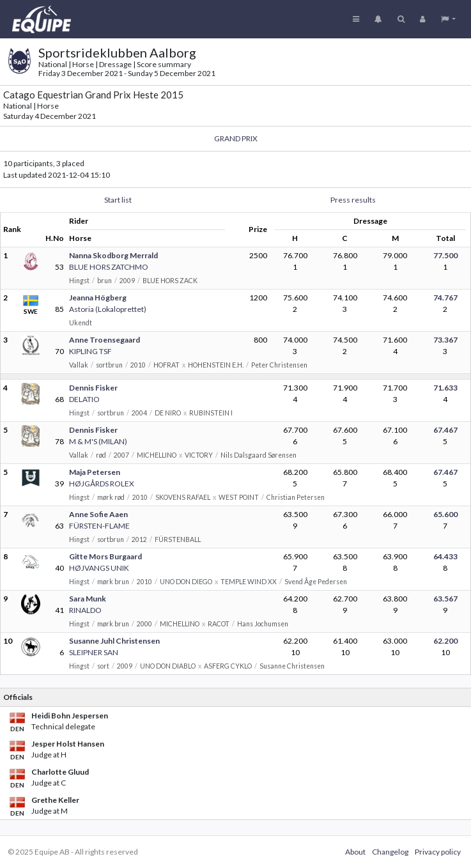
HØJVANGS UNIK (99, 568)
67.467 (445, 430)
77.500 (445, 255)
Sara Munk (88, 599)
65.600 (445, 514)
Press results (353, 200)
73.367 (445, 340)
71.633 (445, 388)
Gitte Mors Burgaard (105, 556)
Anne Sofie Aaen (98, 514)
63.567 (445, 599)
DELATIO (84, 399)
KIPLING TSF (90, 351)
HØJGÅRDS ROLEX (102, 484)
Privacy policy (438, 852)
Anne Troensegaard (104, 340)
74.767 (445, 298)
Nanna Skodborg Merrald (113, 255)
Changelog (390, 852)
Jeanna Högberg (98, 298)
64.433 (445, 556)
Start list (118, 200)
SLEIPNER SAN (94, 652)
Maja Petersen (95, 472)
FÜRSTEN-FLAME (99, 526)
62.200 (445, 641)
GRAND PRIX (236, 138)
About (355, 852)
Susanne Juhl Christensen (114, 641)
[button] (448, 19)
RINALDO (85, 610)
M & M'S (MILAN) (98, 441)
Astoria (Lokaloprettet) (108, 309)
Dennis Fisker (93, 388)
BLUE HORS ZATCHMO (109, 267)
